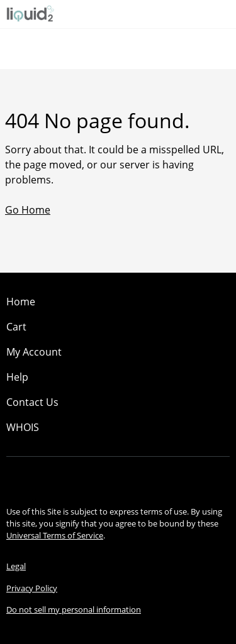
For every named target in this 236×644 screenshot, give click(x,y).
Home (21, 302)
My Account (34, 352)
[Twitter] (136, 478)
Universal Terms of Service (55, 535)
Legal (16, 566)
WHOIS (23, 427)
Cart (16, 327)
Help (17, 377)
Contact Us (32, 402)
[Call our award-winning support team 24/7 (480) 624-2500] (206, 14)
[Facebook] (101, 478)
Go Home (28, 210)
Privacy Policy (32, 588)
